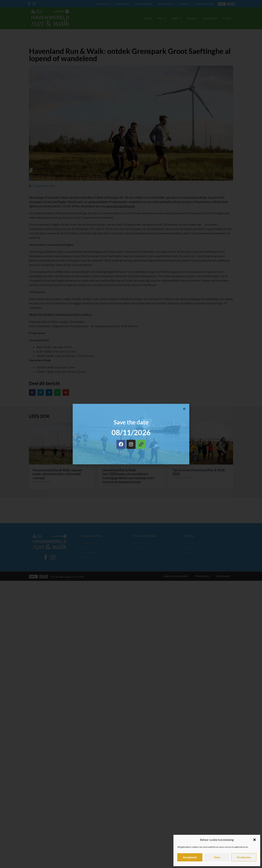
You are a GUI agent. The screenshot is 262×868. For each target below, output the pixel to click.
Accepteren (190, 857)
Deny (217, 857)
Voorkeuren (244, 857)
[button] (255, 840)
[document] (131, 434)
